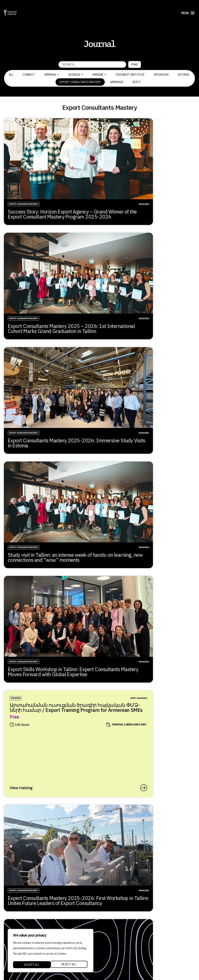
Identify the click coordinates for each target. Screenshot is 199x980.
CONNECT (29, 75)
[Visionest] (10, 13)
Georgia (76, 75)
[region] (51, 951)
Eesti (137, 82)
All (11, 75)
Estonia (184, 75)
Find (135, 64)
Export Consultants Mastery (80, 82)
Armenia (52, 75)
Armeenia (117, 82)
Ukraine (99, 75)
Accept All (70, 965)
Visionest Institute (130, 75)
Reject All (31, 965)
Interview (161, 75)
